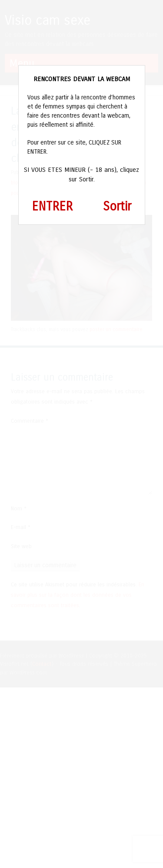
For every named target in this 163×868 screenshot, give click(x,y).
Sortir (117, 207)
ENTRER (52, 207)
